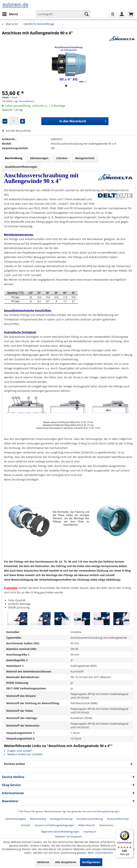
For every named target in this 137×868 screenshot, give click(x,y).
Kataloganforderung (61, 819)
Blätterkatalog (38, 819)
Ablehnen (43, 862)
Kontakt (26, 825)
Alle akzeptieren (66, 862)
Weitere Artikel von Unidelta (23, 754)
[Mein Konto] (122, 14)
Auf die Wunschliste (16, 131)
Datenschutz (106, 825)
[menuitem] (10, 14)
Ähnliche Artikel (14, 764)
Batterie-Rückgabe (16, 819)
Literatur (62, 158)
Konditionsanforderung (90, 819)
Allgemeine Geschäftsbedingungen (60, 832)
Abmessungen (39, 158)
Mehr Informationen (100, 853)
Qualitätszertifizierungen (21, 167)
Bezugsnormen (85, 158)
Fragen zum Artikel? (18, 751)
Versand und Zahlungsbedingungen (101, 811)
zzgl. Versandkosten (24, 101)
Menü (10, 14)
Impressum (90, 832)
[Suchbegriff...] (63, 14)
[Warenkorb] (131, 14)
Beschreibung (14, 158)
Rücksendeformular (118, 819)
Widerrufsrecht (87, 825)
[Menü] (131, 831)
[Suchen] (87, 14)
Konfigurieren (91, 862)
